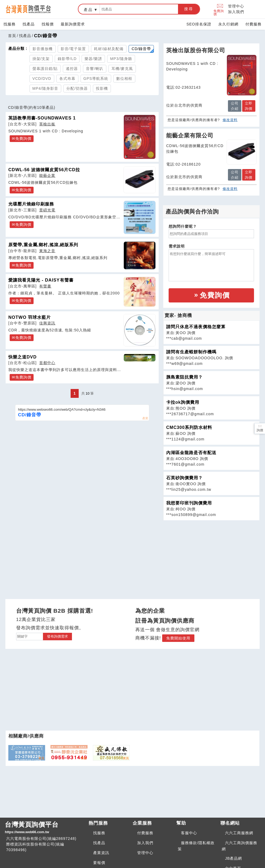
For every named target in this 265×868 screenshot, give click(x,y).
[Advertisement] (211, 558)
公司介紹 (235, 106)
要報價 (99, 863)
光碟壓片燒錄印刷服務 (31, 204)
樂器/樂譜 (93, 59)
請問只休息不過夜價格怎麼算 (196, 327)
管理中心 (236, 6)
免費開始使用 (178, 638)
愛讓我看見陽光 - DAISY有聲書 (41, 280)
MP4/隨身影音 (46, 88)
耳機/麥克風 (122, 69)
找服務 (10, 24)
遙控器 (72, 69)
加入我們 (236, 12)
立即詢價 (249, 106)
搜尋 (189, 9)
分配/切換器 (77, 88)
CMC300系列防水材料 (189, 427)
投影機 (102, 88)
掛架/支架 (41, 59)
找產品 (29, 24)
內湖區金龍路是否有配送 (191, 453)
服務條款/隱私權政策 (196, 846)
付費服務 (253, 24)
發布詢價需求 (57, 636)
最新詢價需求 (73, 24)
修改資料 (230, 120)
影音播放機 (43, 49)
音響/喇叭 (95, 69)
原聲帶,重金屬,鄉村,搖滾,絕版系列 (43, 245)
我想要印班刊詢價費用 (189, 503)
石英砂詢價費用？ (184, 478)
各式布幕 (67, 78)
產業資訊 (101, 853)
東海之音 (47, 251)
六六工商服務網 (239, 833)
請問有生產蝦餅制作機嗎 (191, 352)
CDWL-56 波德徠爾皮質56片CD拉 (44, 170)
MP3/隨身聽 (121, 59)
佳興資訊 (47, 323)
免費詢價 (219, 9)
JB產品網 (233, 858)
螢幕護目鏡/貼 (45, 69)
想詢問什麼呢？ (183, 226)
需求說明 (177, 246)
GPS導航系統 (96, 78)
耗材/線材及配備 (109, 49)
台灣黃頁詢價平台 (45, 828)
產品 (88, 10)
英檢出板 (47, 124)
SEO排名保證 (199, 24)
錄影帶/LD (67, 59)
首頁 (12, 36)
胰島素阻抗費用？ (184, 377)
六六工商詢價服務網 (239, 846)
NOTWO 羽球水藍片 (30, 317)
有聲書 (45, 286)
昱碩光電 (47, 210)
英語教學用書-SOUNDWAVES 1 (42, 118)
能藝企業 (47, 175)
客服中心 (189, 833)
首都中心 (47, 363)
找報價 (48, 24)
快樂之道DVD (23, 357)
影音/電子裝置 (73, 49)
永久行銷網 (228, 24)
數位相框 (124, 78)
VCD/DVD (42, 78)
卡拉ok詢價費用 (183, 402)
